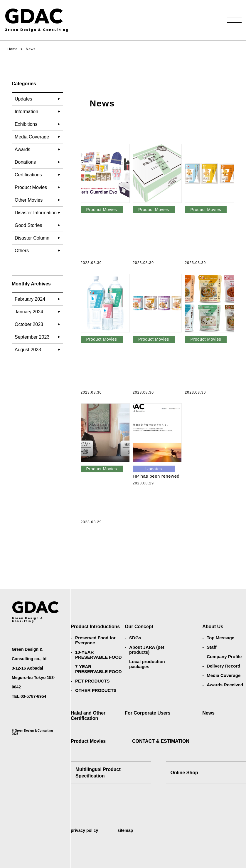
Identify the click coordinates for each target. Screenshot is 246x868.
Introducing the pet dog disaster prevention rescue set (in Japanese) (177, 235)
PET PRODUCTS (92, 681)
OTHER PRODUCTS (96, 690)
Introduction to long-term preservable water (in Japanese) (125, 365)
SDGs (135, 638)
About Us (213, 627)
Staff (212, 647)
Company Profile (224, 657)
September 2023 (32, 337)
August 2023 (28, 350)
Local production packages (147, 664)
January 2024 (29, 312)
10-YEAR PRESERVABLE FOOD (98, 655)
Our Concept (139, 627)
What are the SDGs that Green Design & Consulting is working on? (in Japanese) (125, 494)
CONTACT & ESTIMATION (161, 741)
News (208, 713)
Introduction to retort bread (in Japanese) (177, 365)
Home (12, 49)
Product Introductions (95, 627)
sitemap (125, 830)
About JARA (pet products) (147, 650)
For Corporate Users (148, 713)
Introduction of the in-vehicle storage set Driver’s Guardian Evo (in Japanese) (125, 235)
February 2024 (30, 299)
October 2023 (29, 324)
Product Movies (88, 741)
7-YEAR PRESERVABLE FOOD (98, 669)
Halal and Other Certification (88, 716)
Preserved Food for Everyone (95, 640)
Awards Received (225, 685)
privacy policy (84, 830)
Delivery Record (223, 666)
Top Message (220, 638)
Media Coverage (224, 675)
